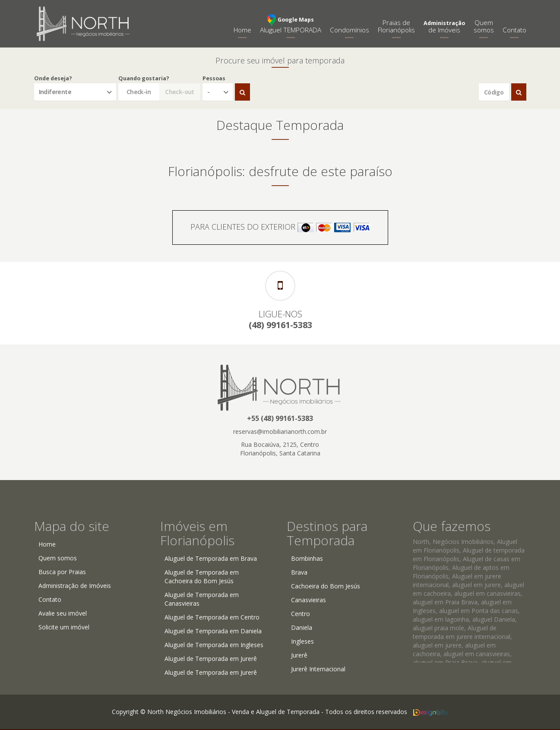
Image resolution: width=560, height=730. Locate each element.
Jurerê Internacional (318, 669)
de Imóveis (444, 27)
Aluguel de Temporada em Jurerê (211, 659)
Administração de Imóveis (75, 586)
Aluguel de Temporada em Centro (212, 617)
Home (242, 30)
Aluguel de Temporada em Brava (211, 558)
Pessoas (214, 78)
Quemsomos (484, 26)
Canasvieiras (308, 600)
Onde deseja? (53, 78)
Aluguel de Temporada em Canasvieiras (202, 599)
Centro (301, 614)
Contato (514, 30)
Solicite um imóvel (64, 627)
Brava (299, 572)
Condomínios (350, 30)
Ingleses (302, 641)
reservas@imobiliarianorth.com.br (280, 431)
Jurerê (299, 655)
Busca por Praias (62, 572)
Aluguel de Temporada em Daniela (213, 631)
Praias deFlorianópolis (396, 26)
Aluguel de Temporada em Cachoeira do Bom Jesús (202, 577)
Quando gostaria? (144, 78)
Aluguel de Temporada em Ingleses (214, 645)
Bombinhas (307, 558)
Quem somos (58, 558)
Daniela (302, 627)
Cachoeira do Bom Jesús (326, 586)
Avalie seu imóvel (63, 613)
